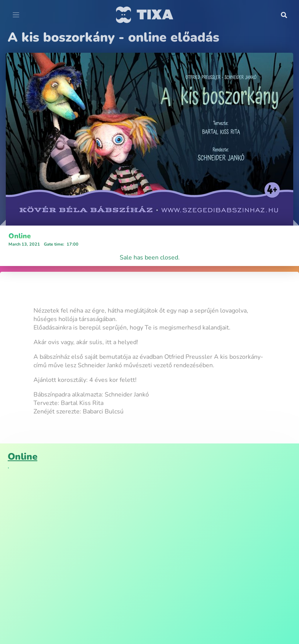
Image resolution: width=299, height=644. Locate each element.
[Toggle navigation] (16, 15)
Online (20, 236)
